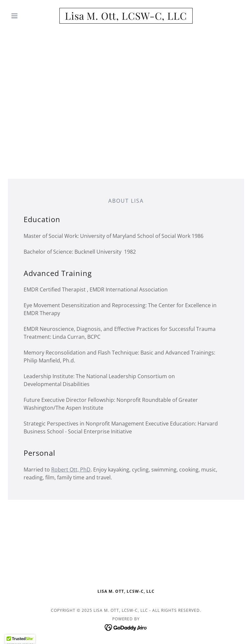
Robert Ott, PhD (71, 470)
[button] (26, 16)
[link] (126, 18)
